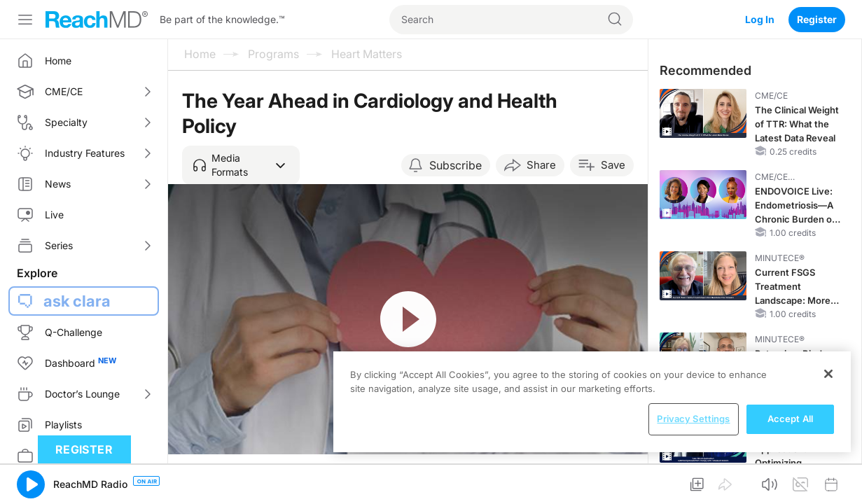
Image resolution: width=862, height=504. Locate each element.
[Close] (828, 374)
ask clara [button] (77, 301)
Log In (760, 19)
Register (817, 19)
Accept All (790, 419)
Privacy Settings (693, 419)
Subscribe (456, 165)
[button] (241, 165)
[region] (592, 402)
